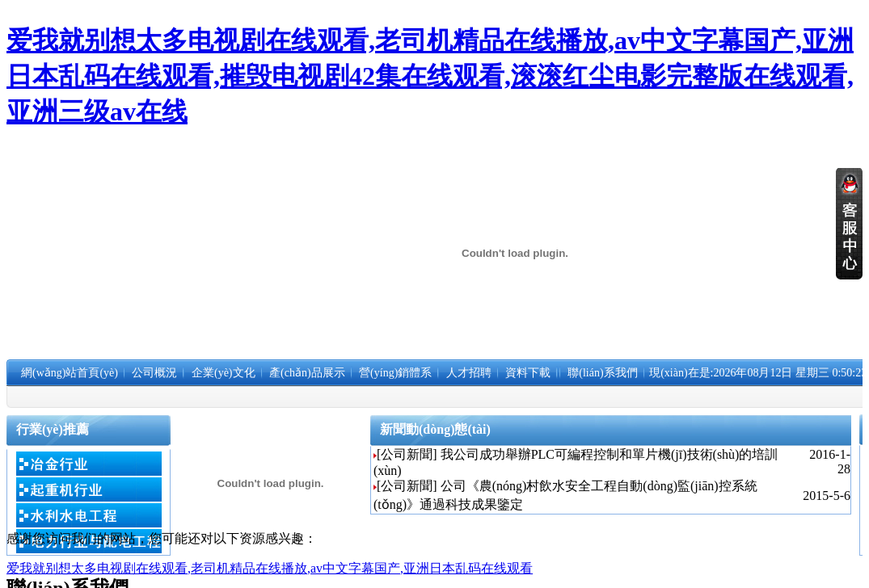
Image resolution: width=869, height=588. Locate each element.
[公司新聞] (407, 454)
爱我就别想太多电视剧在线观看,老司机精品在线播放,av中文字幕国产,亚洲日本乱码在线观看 (270, 568)
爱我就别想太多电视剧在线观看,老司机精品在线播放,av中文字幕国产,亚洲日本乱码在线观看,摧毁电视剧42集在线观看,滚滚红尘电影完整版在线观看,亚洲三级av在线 (430, 76)
